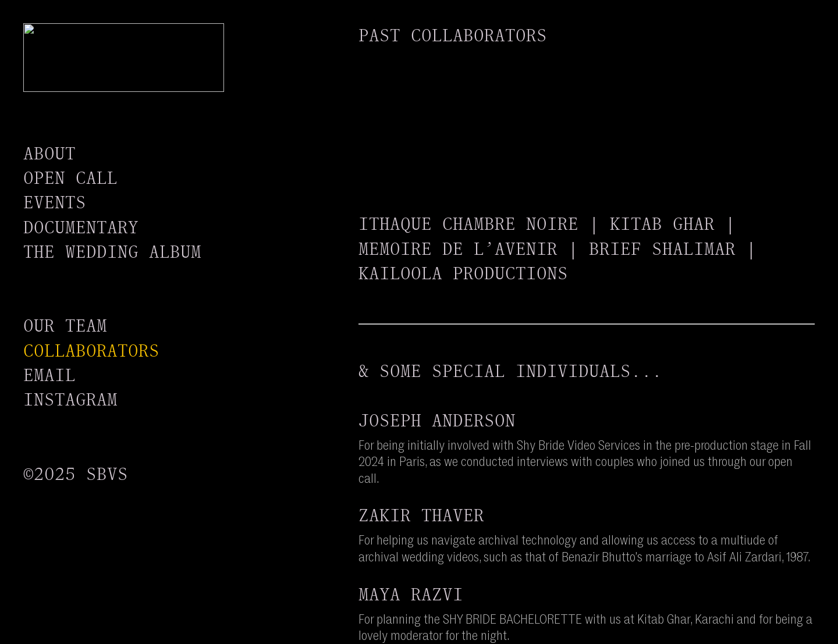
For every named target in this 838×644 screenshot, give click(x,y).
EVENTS (55, 202)
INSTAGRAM (70, 399)
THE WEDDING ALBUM (112, 252)
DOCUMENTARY (81, 227)
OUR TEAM (65, 325)
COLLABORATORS (91, 351)
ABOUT (49, 153)
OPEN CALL (70, 178)
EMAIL (49, 375)
